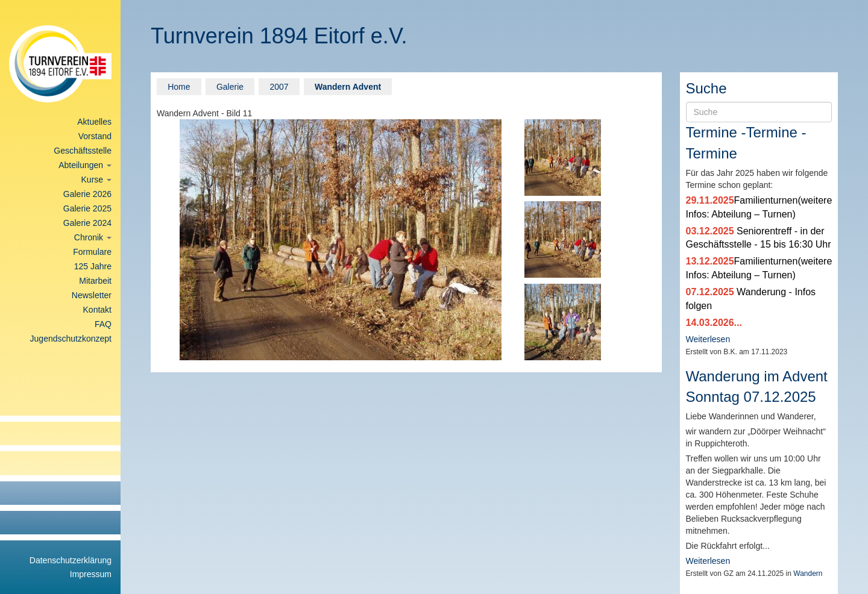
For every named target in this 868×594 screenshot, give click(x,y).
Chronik (93, 237)
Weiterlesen (708, 339)
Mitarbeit (95, 281)
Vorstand (95, 136)
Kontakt (97, 310)
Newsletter (92, 295)
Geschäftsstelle (83, 151)
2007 (279, 87)
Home (179, 87)
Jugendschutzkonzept (71, 339)
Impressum (91, 574)
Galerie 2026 (87, 194)
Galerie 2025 (87, 208)
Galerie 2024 (87, 223)
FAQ (103, 324)
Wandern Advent (348, 87)
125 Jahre (93, 266)
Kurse (96, 180)
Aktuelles (94, 122)
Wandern (808, 574)
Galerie (230, 87)
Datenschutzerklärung (71, 560)
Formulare (92, 252)
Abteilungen (85, 165)
